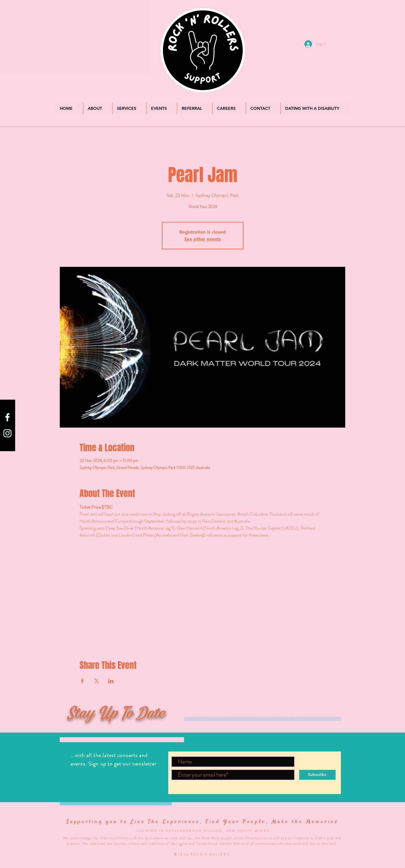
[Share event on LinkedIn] (111, 681)
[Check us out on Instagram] (7, 433)
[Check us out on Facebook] (7, 417)
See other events (202, 239)
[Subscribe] (317, 775)
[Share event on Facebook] (82, 681)
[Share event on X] (97, 681)
